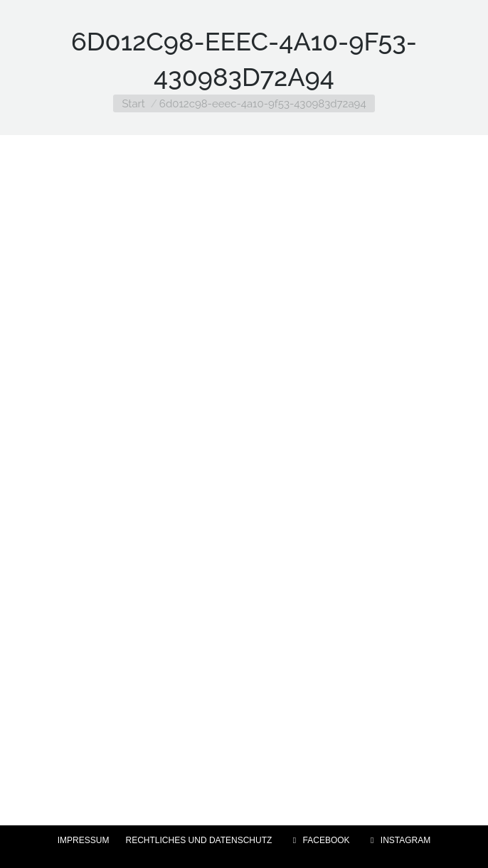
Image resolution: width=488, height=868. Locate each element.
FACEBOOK (319, 840)
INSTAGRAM (399, 840)
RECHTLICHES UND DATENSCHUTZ (199, 840)
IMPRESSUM (84, 840)
